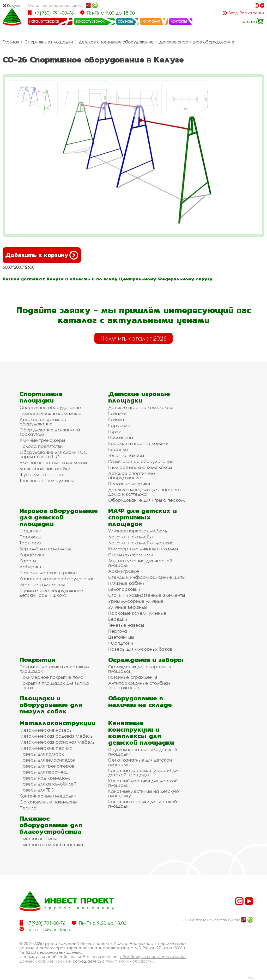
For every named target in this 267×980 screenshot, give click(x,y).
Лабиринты (32, 567)
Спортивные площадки (49, 42)
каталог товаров (44, 21)
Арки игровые (124, 571)
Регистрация (252, 13)
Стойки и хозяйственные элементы (147, 595)
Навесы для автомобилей (48, 784)
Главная (11, 42)
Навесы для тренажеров (47, 766)
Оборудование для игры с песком (147, 500)
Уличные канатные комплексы (53, 463)
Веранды (118, 449)
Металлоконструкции (57, 723)
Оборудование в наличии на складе (140, 701)
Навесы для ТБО (37, 790)
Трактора (30, 543)
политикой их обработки (130, 961)
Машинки (30, 531)
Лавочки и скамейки (131, 537)
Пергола (118, 631)
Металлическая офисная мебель (57, 742)
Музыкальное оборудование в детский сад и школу (53, 593)
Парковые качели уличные (137, 613)
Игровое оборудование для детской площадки (59, 517)
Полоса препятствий (42, 446)
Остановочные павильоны (48, 802)
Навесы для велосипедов (47, 760)
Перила (28, 808)
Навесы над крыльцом (45, 778)
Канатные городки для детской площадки (142, 804)
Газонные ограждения (133, 677)
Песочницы (121, 437)
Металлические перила (46, 748)
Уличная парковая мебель (138, 531)
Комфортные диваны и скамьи (143, 549)
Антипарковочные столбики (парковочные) (139, 685)
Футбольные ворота (41, 475)
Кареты (28, 561)
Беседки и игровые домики (138, 443)
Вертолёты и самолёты (45, 549)
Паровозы (31, 537)
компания (151, 21)
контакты (179, 21)
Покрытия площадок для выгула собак (54, 685)
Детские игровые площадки (139, 397)
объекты (125, 21)
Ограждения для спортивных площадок (140, 669)
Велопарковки (124, 589)
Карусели (119, 425)
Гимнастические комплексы (51, 413)
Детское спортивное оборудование (116, 42)
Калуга (13, 5)
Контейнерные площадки (48, 796)
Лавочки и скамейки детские (141, 543)
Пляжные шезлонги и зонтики (51, 844)
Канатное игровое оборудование (57, 579)
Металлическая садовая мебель (56, 736)
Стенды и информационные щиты (147, 577)
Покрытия (37, 660)
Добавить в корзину (42, 255)
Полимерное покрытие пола (51, 677)
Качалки (117, 413)
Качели (116, 419)
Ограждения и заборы (146, 660)
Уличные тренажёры (42, 440)
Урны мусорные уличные (136, 601)
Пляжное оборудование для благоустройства (51, 825)
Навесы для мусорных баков (140, 649)
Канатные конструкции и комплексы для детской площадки (141, 733)
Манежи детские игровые (48, 573)
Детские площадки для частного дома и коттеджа (144, 492)
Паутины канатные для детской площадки (143, 752)
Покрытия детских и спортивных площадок (55, 669)
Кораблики (32, 555)
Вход (233, 13)
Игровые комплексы (42, 585)
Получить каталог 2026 (133, 338)
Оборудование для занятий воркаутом (50, 432)
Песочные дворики (129, 484)
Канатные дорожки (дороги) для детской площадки (144, 772)
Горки (115, 431)
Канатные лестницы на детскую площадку (144, 793)
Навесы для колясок (42, 754)
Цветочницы (121, 637)
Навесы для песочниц (44, 772)
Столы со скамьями (131, 555)
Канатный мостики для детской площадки (143, 783)
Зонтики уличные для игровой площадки (140, 563)
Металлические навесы (46, 730)
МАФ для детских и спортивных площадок (142, 517)
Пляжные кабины (127, 583)
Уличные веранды (128, 607)
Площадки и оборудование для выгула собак (51, 705)
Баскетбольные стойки (45, 469)
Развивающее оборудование (141, 461)
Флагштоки (121, 643)
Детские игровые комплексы (140, 407)
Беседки (118, 619)
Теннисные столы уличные (48, 480)
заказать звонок (90, 21)
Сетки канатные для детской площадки (140, 762)
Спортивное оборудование (50, 407)
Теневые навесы (126, 455)
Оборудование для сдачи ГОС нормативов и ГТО (53, 454)
